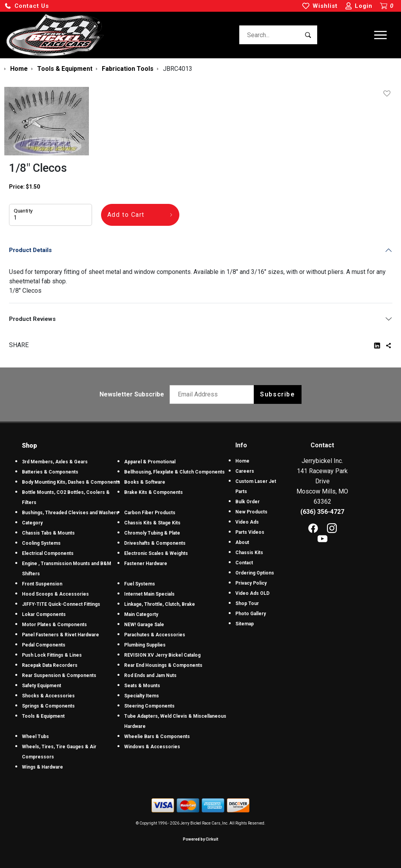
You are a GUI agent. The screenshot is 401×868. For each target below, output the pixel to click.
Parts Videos (250, 532)
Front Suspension (42, 584)
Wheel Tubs (35, 737)
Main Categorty (141, 614)
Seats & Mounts (142, 686)
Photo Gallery (251, 614)
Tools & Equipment (43, 716)
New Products (251, 512)
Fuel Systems (140, 584)
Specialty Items (142, 696)
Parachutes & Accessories (155, 635)
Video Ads (247, 522)
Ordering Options (255, 573)
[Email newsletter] (214, 394)
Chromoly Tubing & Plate (152, 533)
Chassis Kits (249, 553)
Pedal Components (44, 645)
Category (32, 523)
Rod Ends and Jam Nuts (150, 675)
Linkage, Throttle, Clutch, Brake (160, 604)
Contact (244, 563)
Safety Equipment (42, 686)
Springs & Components (48, 706)
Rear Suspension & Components (59, 675)
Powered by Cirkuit (200, 839)
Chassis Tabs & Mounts (48, 533)
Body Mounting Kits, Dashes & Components (71, 482)
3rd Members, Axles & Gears (55, 462)
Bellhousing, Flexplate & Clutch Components (174, 472)
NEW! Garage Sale (144, 625)
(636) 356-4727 (322, 512)
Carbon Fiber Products (150, 513)
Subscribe (277, 394)
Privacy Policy (251, 583)
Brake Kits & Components (154, 492)
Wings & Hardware (42, 767)
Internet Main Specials (149, 594)
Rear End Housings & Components (163, 665)
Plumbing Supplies (145, 645)
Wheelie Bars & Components (157, 737)
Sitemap (245, 624)
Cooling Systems (41, 543)
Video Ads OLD (252, 593)
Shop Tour (247, 603)
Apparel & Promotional (150, 462)
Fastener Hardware (146, 564)
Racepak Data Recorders (50, 665)
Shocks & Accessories (48, 696)
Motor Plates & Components (54, 625)
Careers (245, 471)
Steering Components (149, 706)
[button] (27, 6)
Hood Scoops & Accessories (55, 594)
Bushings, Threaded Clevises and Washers (70, 513)
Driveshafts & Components (155, 543)
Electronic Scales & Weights (156, 553)
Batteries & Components (50, 472)
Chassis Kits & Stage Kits (152, 523)
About (242, 542)
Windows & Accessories (152, 747)
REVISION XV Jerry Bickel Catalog (162, 655)
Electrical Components (48, 553)
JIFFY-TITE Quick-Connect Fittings (61, 604)
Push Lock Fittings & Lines (52, 655)
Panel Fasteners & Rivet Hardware (61, 635)
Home (242, 461)
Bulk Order (247, 502)
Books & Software (145, 482)
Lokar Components (44, 614)
